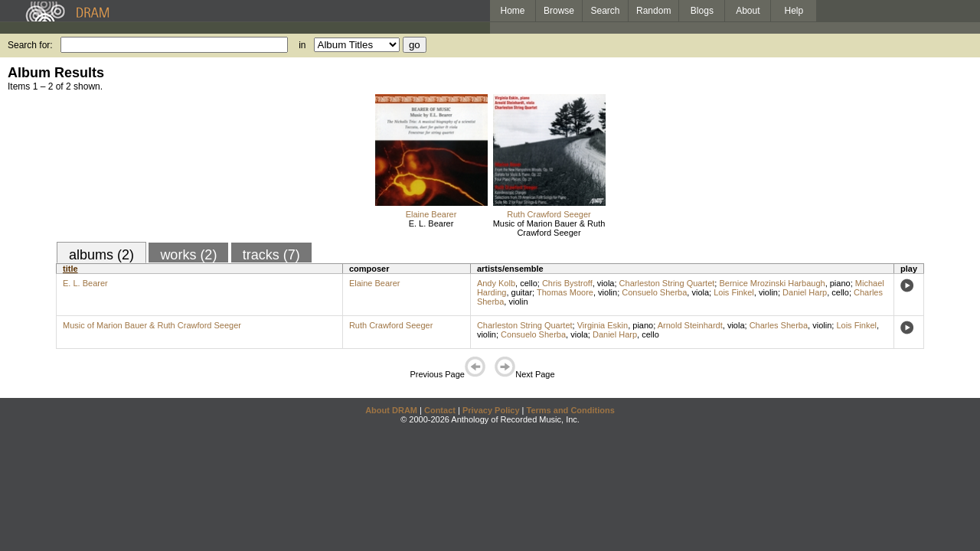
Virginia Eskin (603, 325)
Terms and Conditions (571, 410)
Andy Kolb (496, 283)
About (748, 11)
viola (606, 283)
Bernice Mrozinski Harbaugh (772, 283)
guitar (522, 292)
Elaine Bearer (431, 214)
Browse (559, 11)
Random (653, 11)
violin (608, 292)
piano (840, 283)
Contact (440, 410)
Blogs (702, 11)
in (302, 45)
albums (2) (101, 255)
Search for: (30, 45)
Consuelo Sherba (654, 292)
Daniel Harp (805, 292)
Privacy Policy (491, 410)
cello (529, 283)
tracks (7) (271, 255)
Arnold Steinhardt (690, 325)
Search (606, 11)
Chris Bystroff (567, 283)
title (70, 269)
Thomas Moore (565, 292)
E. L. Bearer (431, 223)
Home (512, 11)
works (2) (188, 255)
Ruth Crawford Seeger (549, 214)
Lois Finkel (734, 292)
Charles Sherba (779, 325)
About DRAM (391, 410)
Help (794, 11)
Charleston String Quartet (667, 283)
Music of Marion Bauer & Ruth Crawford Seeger (549, 228)
